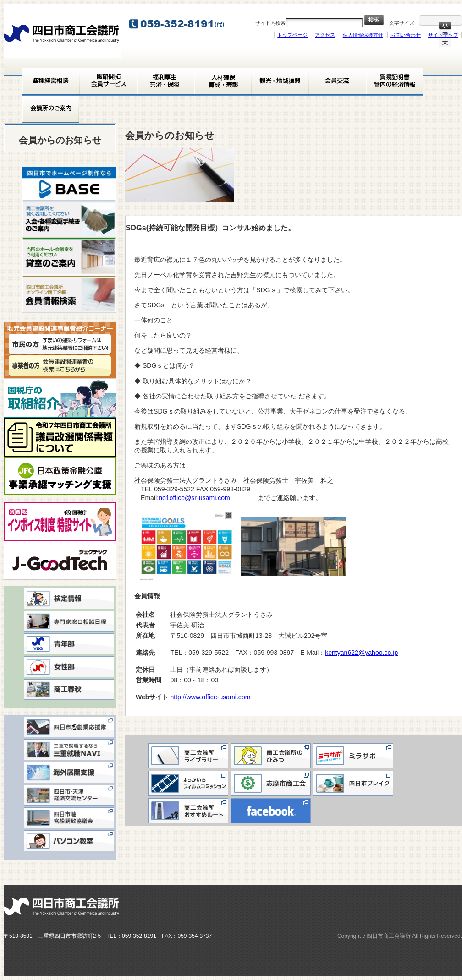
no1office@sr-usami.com (194, 498)
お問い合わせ (406, 35)
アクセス (325, 35)
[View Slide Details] (69, 183)
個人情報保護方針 (363, 35)
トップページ (292, 35)
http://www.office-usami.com (213, 697)
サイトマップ (443, 35)
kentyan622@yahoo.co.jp (361, 653)
